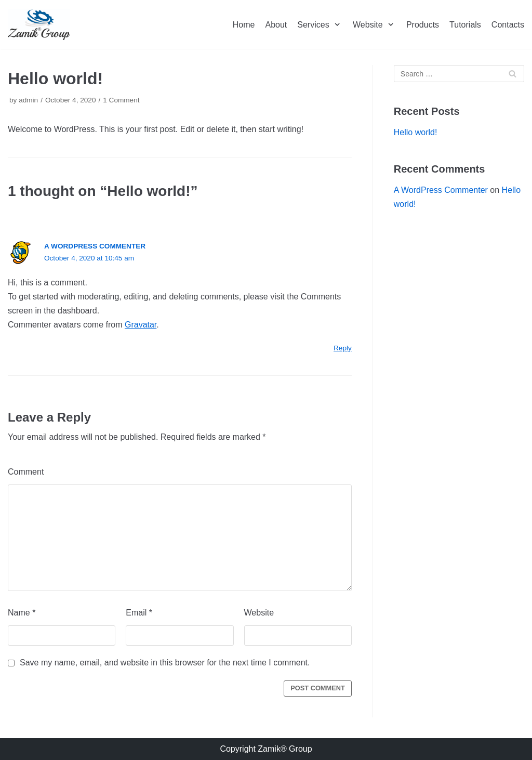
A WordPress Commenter (95, 246)
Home (244, 25)
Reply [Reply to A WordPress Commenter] (343, 348)
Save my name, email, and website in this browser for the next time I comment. (165, 663)
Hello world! (416, 132)
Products (423, 25)
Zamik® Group (285, 749)
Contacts (508, 25)
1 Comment (121, 100)
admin (28, 100)
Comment (26, 472)
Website (259, 613)
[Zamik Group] (39, 25)
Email (139, 613)
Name (22, 613)
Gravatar (141, 325)
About (276, 25)
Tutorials (465, 25)
